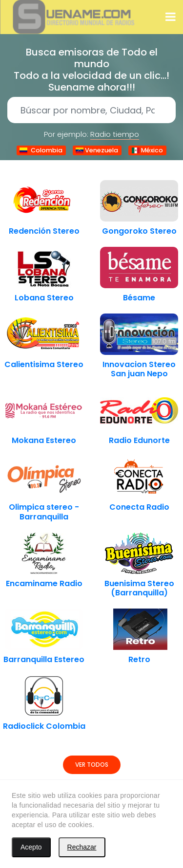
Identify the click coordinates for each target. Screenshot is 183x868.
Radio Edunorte (139, 440)
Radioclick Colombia (44, 726)
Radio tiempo (115, 134)
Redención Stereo (44, 231)
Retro (139, 659)
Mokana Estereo (44, 440)
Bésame (139, 298)
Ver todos (92, 765)
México (147, 150)
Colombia (41, 150)
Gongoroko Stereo (139, 231)
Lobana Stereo (44, 298)
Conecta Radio (139, 507)
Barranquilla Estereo (44, 659)
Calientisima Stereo (44, 364)
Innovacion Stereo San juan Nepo (139, 369)
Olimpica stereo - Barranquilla (44, 512)
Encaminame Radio (44, 583)
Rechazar (82, 847)
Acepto (31, 847)
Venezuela (97, 150)
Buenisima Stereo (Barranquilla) (139, 588)
